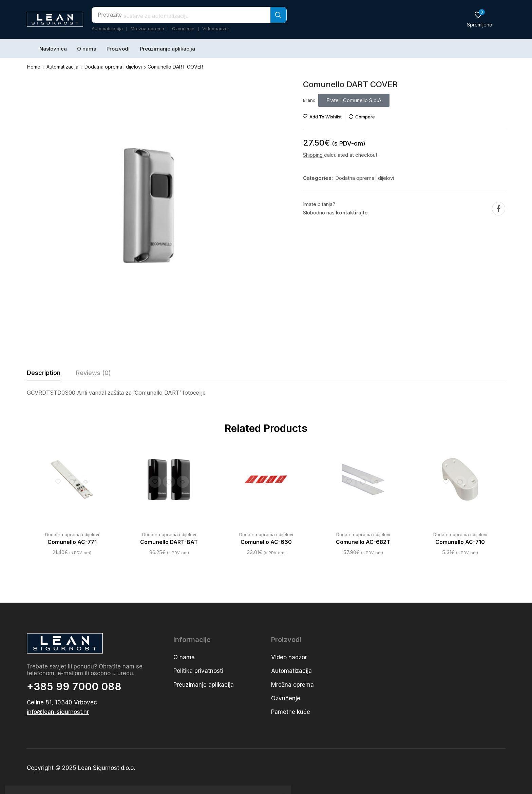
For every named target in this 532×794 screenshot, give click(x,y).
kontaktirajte (352, 212)
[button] (480, 19)
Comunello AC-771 (72, 542)
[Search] (278, 15)
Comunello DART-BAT (169, 542)
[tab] (44, 374)
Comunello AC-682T (363, 542)
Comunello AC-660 (266, 542)
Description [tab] (44, 372)
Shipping (313, 155)
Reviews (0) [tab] (93, 372)
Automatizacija (62, 66)
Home (34, 66)
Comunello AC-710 (460, 542)
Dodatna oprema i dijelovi (113, 66)
